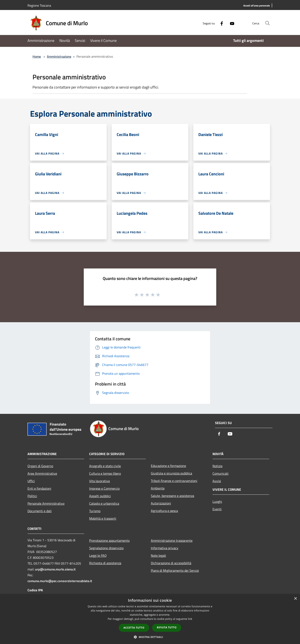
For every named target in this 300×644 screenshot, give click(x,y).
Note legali (158, 555)
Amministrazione (59, 56)
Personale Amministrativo (46, 503)
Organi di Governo (40, 466)
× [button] (295, 599)
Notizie (217, 466)
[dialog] (150, 619)
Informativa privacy (165, 548)
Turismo (95, 511)
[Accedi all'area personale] (257, 6)
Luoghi (217, 502)
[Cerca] (267, 23)
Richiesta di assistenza (105, 563)
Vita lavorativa (99, 481)
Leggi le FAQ (98, 555)
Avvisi (217, 481)
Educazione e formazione (168, 466)
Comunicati (221, 473)
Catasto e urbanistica (104, 503)
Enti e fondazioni (39, 488)
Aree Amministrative (42, 473)
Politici (32, 496)
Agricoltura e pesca (164, 511)
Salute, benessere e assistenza (172, 496)
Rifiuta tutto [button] (167, 627)
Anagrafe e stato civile (105, 466)
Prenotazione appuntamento (109, 540)
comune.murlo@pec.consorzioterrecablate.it (60, 581)
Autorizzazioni (161, 503)
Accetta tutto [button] (134, 628)
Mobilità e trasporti (103, 518)
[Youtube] (230, 23)
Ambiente (158, 488)
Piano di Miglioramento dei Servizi (175, 570)
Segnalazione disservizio (106, 548)
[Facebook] (220, 23)
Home (37, 56)
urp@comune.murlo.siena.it (55, 569)
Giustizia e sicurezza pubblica (171, 473)
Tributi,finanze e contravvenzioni (174, 481)
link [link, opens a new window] (190, 619)
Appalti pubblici (100, 496)
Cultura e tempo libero (105, 473)
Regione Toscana (39, 5)
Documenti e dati (40, 511)
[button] (150, 637)
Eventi (217, 509)
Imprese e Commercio (104, 488)
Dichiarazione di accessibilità (171, 563)
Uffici (31, 481)
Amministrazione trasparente (172, 540)
